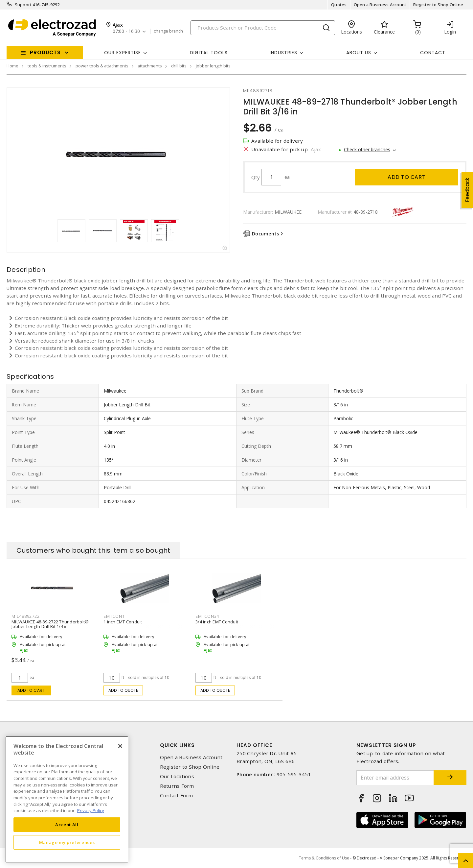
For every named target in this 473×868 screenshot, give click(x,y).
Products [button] (45, 52)
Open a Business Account (380, 5)
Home (12, 66)
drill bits (179, 66)
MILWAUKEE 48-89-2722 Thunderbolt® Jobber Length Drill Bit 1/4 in (50, 624)
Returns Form (177, 786)
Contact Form (177, 796)
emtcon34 (207, 616)
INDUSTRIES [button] (283, 53)
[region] (67, 799)
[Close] (120, 746)
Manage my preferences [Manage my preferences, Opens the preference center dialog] (67, 842)
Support (23, 5)
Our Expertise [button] (123, 53)
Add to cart (406, 177)
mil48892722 (25, 616)
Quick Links (177, 745)
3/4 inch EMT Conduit (217, 622)
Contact (433, 53)
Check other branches (367, 149)
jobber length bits (213, 66)
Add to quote (123, 690)
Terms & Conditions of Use (324, 858)
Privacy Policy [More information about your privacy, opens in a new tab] (91, 810)
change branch (168, 31)
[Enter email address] (395, 778)
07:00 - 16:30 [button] (126, 31)
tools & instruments (47, 66)
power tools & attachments (102, 66)
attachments (150, 66)
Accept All (67, 825)
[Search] (263, 28)
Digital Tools (209, 53)
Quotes (339, 5)
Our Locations (177, 776)
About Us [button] (359, 53)
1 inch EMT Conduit (123, 622)
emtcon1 (114, 616)
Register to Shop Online (438, 5)
